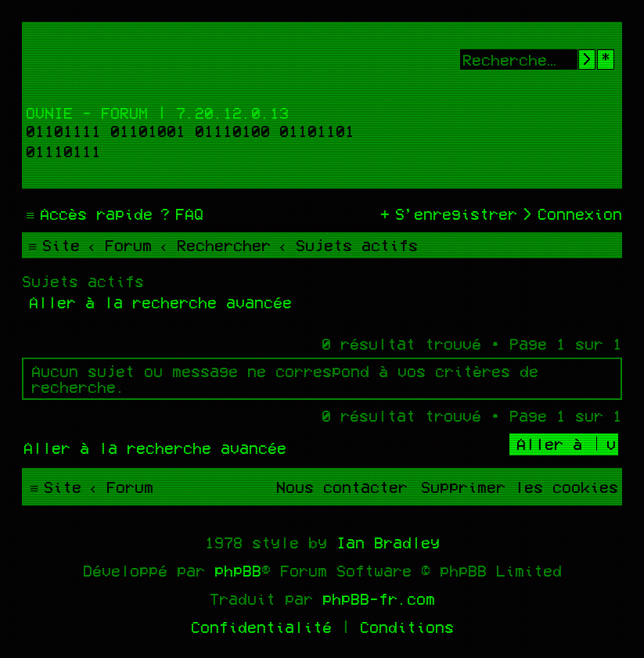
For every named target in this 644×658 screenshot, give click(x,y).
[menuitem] (180, 214)
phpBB (238, 570)
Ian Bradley (388, 542)
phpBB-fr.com (379, 599)
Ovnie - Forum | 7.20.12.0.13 (157, 113)
